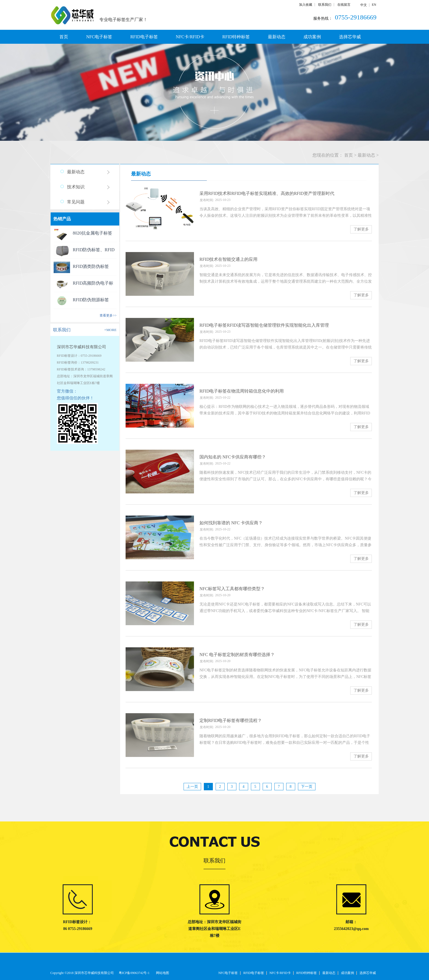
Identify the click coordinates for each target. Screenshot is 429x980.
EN (374, 5)
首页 (64, 37)
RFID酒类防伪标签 (91, 266)
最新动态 (366, 155)
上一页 (192, 787)
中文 (364, 5)
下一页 (307, 787)
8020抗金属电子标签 (92, 233)
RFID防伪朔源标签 (91, 300)
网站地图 (162, 973)
